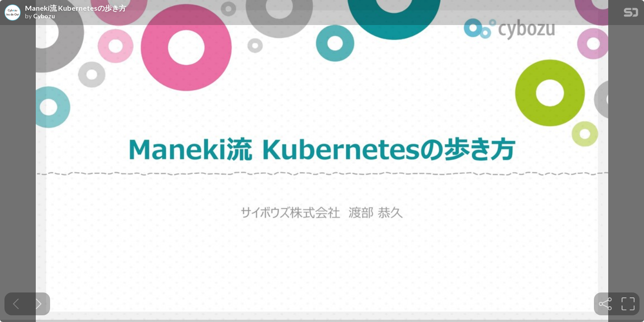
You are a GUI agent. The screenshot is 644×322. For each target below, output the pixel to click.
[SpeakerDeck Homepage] (631, 14)
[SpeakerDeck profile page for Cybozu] (13, 13)
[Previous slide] (16, 304)
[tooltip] (605, 304)
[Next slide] (39, 304)
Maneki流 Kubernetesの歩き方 (76, 8)
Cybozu (44, 16)
